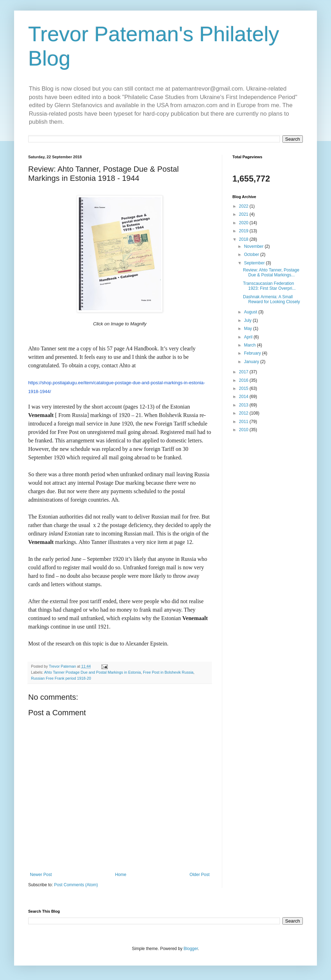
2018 (244, 239)
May (249, 329)
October (252, 255)
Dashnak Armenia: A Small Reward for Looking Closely (271, 299)
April (249, 337)
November (254, 246)
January (252, 362)
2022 (244, 206)
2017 (244, 372)
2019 (244, 231)
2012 (244, 413)
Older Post (199, 875)
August (251, 312)
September (255, 263)
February (253, 353)
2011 (244, 422)
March (251, 345)
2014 (244, 397)
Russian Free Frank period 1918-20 (61, 678)
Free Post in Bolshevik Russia (168, 672)
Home (121, 875)
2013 (244, 405)
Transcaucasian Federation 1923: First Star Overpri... (269, 286)
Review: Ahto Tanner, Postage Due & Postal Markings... (271, 272)
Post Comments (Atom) (76, 885)
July (248, 320)
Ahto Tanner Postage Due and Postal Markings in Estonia (92, 672)
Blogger (191, 949)
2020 (244, 223)
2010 (244, 430)
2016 (244, 380)
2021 (244, 214)
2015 (244, 388)
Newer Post (41, 875)
